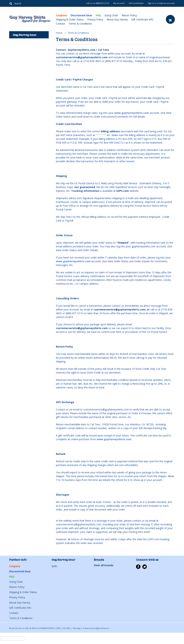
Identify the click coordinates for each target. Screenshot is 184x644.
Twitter (145, 567)
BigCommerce (102, 628)
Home (59, 33)
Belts (55, 566)
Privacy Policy (95, 19)
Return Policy (129, 15)
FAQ (98, 15)
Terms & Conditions (80, 24)
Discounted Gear (81, 15)
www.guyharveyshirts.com (132, 113)
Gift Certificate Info (142, 19)
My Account (119, 3)
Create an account (166, 3)
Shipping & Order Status (70, 19)
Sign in (151, 3)
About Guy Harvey (117, 19)
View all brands (104, 565)
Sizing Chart (111, 15)
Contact (60, 24)
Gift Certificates (136, 3)
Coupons (61, 15)
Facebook (138, 567)
